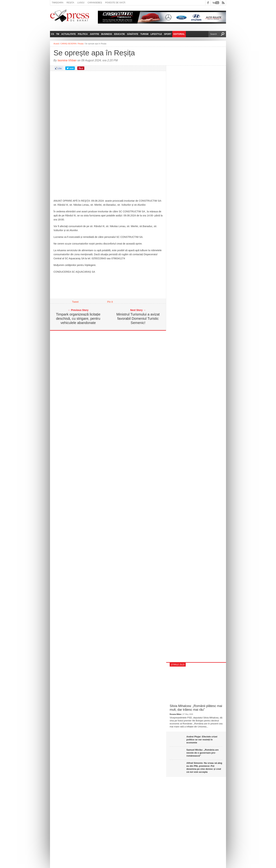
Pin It (110, 302)
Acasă (56, 44)
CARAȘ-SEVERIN (68, 44)
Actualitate (68, 34)
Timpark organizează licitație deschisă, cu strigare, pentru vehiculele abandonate (78, 319)
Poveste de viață (115, 3)
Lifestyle (156, 34)
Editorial (179, 34)
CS (53, 34)
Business (107, 34)
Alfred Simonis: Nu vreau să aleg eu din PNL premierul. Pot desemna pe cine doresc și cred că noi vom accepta (204, 767)
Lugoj (81, 3)
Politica (83, 34)
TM (58, 34)
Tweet (75, 302)
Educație (119, 34)
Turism (144, 34)
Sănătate (133, 34)
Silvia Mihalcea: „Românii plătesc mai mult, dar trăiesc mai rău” (196, 708)
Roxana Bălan (175, 714)
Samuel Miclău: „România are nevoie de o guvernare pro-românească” (203, 753)
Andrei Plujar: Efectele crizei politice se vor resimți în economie (202, 740)
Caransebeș (95, 3)
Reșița (70, 3)
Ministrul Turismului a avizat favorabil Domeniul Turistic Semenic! (138, 319)
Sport (168, 34)
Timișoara (58, 3)
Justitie (94, 34)
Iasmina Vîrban (67, 60)
